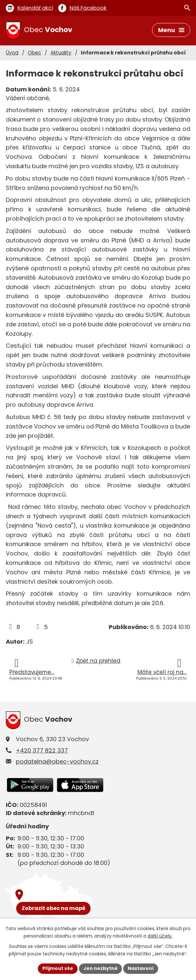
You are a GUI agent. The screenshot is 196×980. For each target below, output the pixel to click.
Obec (34, 53)
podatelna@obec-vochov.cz (57, 761)
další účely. (160, 936)
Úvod (12, 53)
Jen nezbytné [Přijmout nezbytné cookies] (100, 968)
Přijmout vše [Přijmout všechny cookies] (58, 968)
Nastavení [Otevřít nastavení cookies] (141, 968)
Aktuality (61, 53)
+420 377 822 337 (42, 750)
